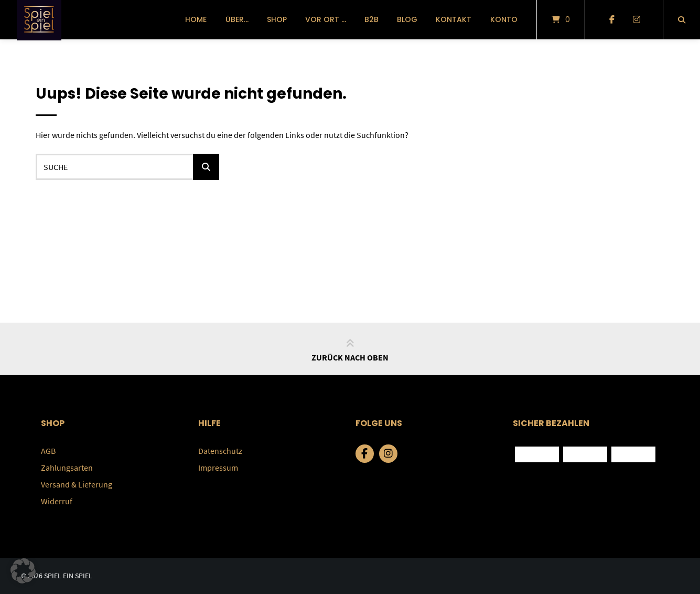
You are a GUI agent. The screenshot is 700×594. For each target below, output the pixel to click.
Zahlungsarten (67, 468)
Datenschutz (220, 451)
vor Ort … (326, 19)
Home (196, 19)
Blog (407, 19)
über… (237, 19)
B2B (371, 19)
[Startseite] (39, 20)
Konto (504, 19)
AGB (48, 451)
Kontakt (454, 19)
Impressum (218, 468)
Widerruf (57, 501)
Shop (277, 19)
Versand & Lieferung (77, 484)
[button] (23, 571)
